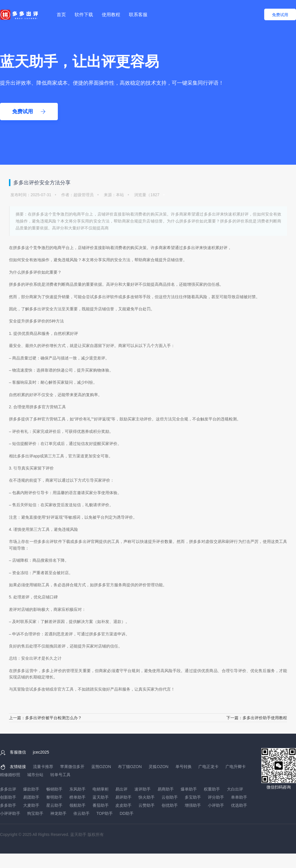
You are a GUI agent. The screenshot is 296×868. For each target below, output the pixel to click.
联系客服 (138, 15)
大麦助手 (31, 805)
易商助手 (166, 789)
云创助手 (170, 797)
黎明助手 (54, 797)
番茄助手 (101, 805)
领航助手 (77, 805)
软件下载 (84, 15)
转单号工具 (60, 775)
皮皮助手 (123, 805)
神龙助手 (58, 813)
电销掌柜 (101, 789)
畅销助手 (54, 789)
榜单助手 (77, 797)
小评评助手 (10, 813)
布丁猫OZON (130, 767)
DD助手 (127, 813)
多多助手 (8, 805)
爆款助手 (31, 789)
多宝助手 (193, 797)
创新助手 (8, 797)
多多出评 (191, 248)
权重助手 (212, 789)
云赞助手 (147, 805)
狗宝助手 (35, 813)
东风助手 (77, 789)
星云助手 (54, 805)
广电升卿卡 (236, 767)
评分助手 (216, 797)
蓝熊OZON (101, 767)
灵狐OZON (158, 767)
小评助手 (216, 805)
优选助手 (239, 805)
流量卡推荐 (43, 767)
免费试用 (280, 15)
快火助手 (147, 797)
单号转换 (184, 767)
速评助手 (143, 789)
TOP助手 (105, 813)
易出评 (121, 789)
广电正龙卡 (208, 767)
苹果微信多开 (72, 767)
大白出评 (235, 789)
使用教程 (111, 15)
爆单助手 (189, 789)
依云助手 (82, 813)
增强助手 (193, 805)
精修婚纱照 (10, 775)
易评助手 (123, 797)
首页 (61, 15)
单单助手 (239, 797)
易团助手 (31, 797)
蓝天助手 (101, 797)
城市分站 (35, 775)
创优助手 (170, 805)
